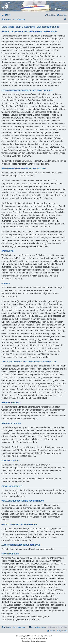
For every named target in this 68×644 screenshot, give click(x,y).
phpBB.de (44, 639)
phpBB (27, 636)
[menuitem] (8, 15)
